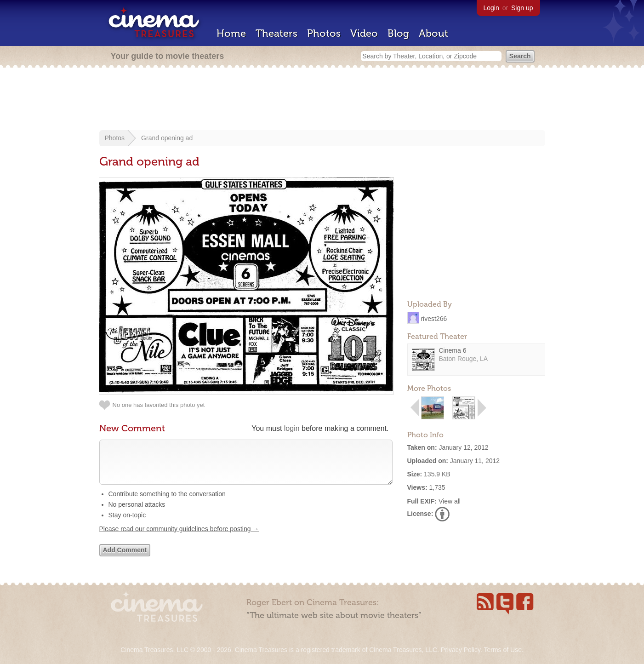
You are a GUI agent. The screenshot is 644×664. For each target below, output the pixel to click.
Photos (324, 33)
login (292, 428)
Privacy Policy (461, 650)
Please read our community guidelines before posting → (179, 538)
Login (491, 8)
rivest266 (434, 318)
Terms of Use (502, 650)
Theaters (276, 33)
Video (364, 33)
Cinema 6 (453, 350)
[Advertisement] (322, 100)
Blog (398, 33)
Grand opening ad (167, 138)
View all (450, 501)
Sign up (522, 8)
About (433, 33)
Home (231, 33)
